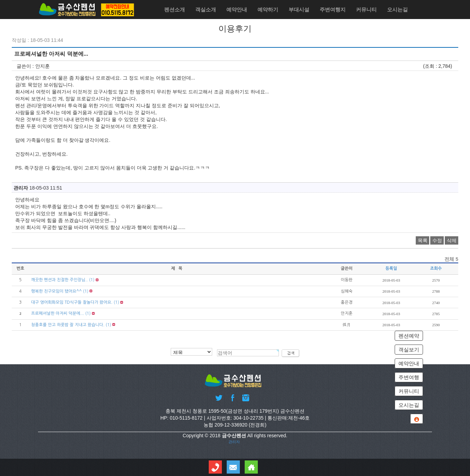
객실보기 (409, 350)
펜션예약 (409, 336)
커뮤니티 (366, 10)
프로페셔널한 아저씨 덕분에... (58, 313)
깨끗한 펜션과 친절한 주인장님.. (59, 280)
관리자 (234, 442)
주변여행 (409, 377)
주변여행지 (333, 10)
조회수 (436, 268)
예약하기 (268, 10)
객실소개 (206, 10)
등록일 (391, 268)
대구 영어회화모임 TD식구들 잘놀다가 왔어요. (72, 302)
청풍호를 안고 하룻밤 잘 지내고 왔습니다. (68, 325)
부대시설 (299, 10)
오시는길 (397, 10)
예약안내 (237, 10)
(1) (92, 280)
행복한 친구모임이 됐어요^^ (57, 291)
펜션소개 (175, 10)
